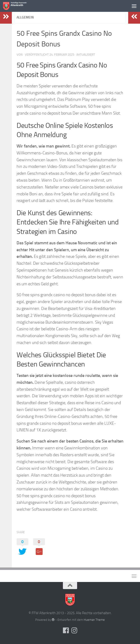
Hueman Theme (94, 620)
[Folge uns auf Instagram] (74, 631)
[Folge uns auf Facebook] (66, 631)
